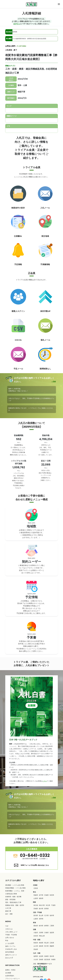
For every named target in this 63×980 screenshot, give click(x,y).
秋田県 (52, 895)
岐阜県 (41, 926)
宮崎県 (41, 960)
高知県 (36, 949)
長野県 (41, 919)
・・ (15, 892)
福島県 (41, 898)
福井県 (52, 915)
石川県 (46, 915)
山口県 (36, 946)
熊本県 (52, 956)
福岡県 (36, 956)
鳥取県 (36, 943)
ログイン (17, 24)
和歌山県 (42, 936)
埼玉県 (48, 905)
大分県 (36, 960)
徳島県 (41, 946)
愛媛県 (52, 946)
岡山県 (46, 943)
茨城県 (36, 909)
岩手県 (41, 895)
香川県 (46, 946)
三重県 (52, 926)
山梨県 (36, 919)
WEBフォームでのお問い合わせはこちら (35, 865)
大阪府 (36, 933)
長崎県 (46, 956)
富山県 (41, 915)
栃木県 (41, 909)
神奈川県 (42, 905)
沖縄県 (53, 960)
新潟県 (36, 915)
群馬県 (46, 909)
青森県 (36, 895)
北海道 (36, 888)
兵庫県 (41, 933)
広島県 (52, 943)
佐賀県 (41, 956)
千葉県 (53, 905)
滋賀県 (52, 933)
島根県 (41, 943)
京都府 (46, 933)
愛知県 (36, 926)
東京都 (36, 905)
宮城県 (46, 895)
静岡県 (46, 926)
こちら (45, 781)
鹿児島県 (47, 960)
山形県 (36, 898)
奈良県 (36, 936)
